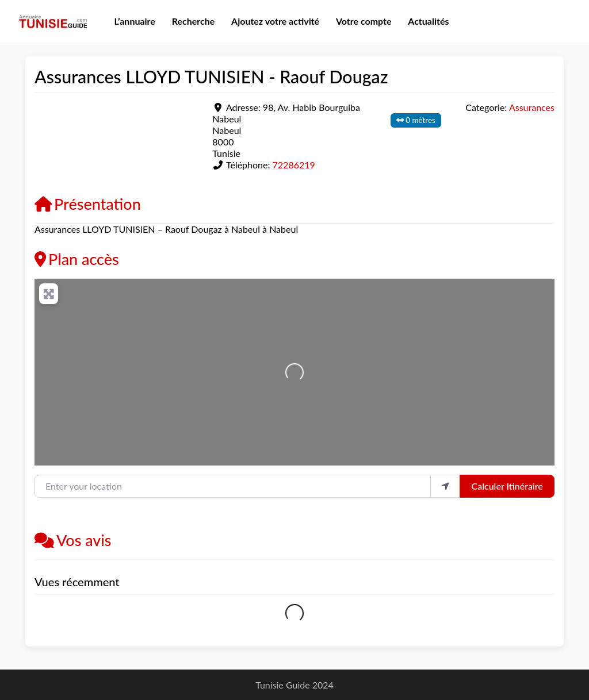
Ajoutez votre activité (275, 21)
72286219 (294, 165)
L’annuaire (135, 21)
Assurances (532, 107)
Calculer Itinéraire (507, 486)
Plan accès (77, 259)
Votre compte (364, 21)
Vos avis (73, 540)
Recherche (194, 21)
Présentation (88, 204)
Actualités (428, 21)
